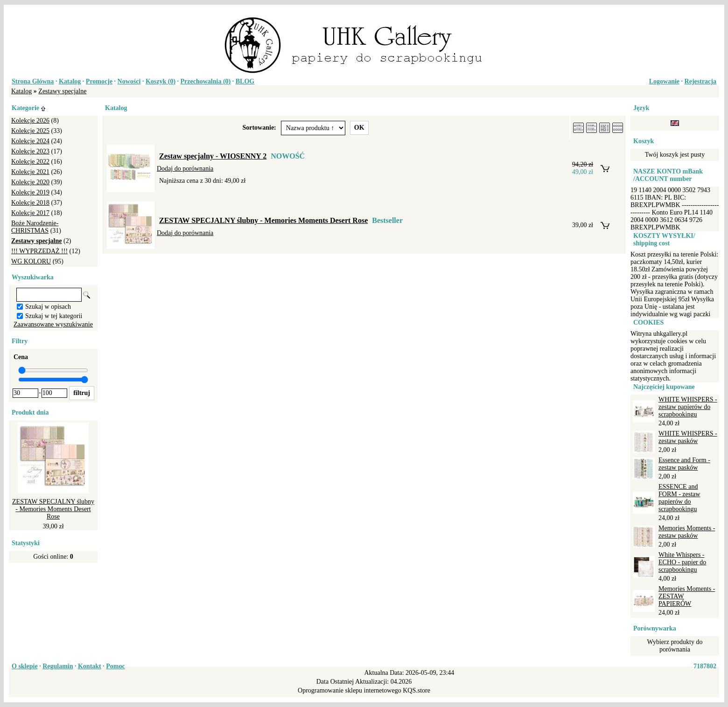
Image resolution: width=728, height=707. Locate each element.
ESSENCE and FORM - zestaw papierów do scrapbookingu (679, 498)
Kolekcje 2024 (30, 141)
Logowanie (664, 81)
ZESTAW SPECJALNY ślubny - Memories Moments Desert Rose (53, 509)
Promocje (99, 81)
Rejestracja (700, 81)
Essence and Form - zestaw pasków (684, 464)
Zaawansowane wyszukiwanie (53, 324)
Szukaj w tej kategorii (54, 316)
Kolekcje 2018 (30, 203)
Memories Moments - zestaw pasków (687, 532)
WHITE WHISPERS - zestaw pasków (688, 437)
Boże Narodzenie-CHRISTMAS (35, 227)
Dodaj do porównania (185, 169)
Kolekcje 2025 (30, 131)
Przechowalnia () (206, 81)
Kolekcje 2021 (30, 172)
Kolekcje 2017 (30, 213)
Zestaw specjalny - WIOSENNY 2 (213, 156)
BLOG (245, 81)
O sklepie (25, 666)
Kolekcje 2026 (30, 121)
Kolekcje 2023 (30, 151)
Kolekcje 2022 (30, 162)
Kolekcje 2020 (30, 182)
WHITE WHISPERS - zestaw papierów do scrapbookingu (688, 407)
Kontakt (90, 666)
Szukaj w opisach (48, 307)
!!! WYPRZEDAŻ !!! (39, 251)
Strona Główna (33, 81)
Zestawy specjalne (62, 91)
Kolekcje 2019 (30, 192)
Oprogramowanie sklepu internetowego (350, 690)
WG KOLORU (31, 261)
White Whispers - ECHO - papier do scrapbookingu (682, 562)
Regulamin (58, 666)
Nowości (129, 81)
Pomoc (115, 666)
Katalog (70, 81)
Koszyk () (161, 81)
